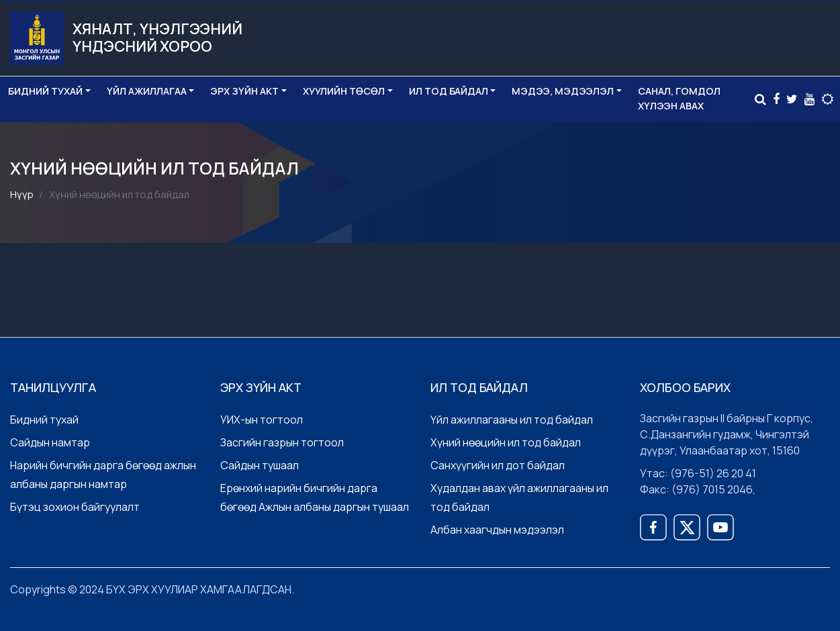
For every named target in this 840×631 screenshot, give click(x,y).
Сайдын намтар (50, 442)
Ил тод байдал (449, 91)
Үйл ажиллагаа (147, 91)
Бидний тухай (45, 91)
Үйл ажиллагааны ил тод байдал (512, 420)
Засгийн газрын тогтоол (282, 442)
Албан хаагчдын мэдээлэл (497, 530)
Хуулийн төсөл (344, 91)
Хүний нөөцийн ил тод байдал (506, 442)
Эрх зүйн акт (244, 91)
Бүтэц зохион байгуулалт (75, 507)
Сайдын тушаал (260, 465)
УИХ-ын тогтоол (262, 420)
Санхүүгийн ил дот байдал (498, 465)
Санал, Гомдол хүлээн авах (679, 98)
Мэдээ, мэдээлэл (563, 91)
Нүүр (22, 194)
